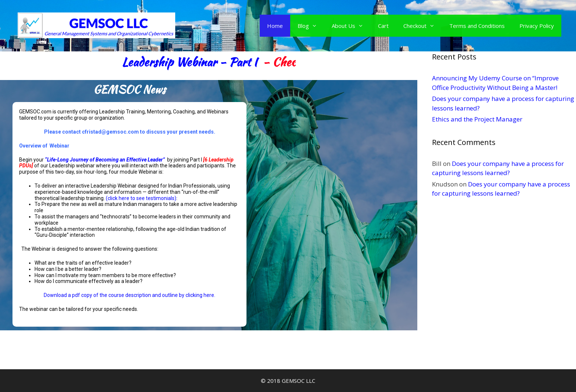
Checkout (423, 26)
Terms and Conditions (477, 26)
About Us (351, 26)
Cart (383, 26)
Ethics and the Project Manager (477, 119)
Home (275, 26)
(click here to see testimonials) (141, 198)
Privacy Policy (537, 26)
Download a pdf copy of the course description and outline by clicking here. (129, 295)
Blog (311, 26)
